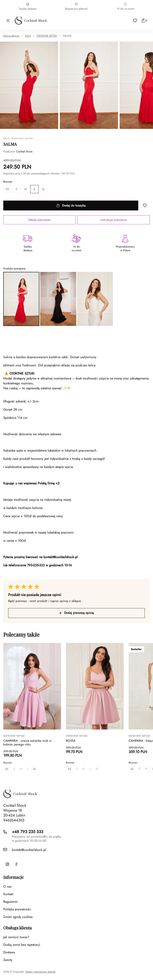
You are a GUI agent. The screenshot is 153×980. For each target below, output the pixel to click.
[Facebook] (16, 864)
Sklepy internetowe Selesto (40, 972)
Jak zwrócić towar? (16, 937)
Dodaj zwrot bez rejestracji (22, 945)
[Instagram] (7, 864)
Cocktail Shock (24, 152)
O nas (7, 886)
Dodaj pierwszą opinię (76, 613)
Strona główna (11, 36)
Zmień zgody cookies (18, 917)
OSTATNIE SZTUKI (47, 36)
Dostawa (9, 952)
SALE (28, 36)
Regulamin (10, 902)
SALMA (67, 36)
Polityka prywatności (17, 909)
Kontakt (8, 894)
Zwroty (8, 960)
